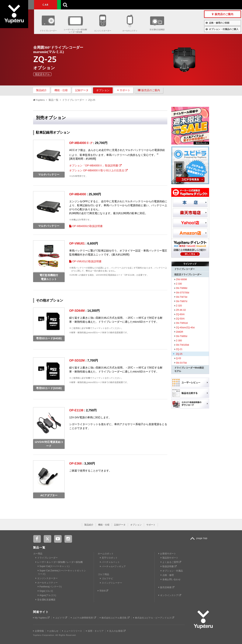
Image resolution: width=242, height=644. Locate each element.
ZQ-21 (179, 349)
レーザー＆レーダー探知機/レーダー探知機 (76, 31)
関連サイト (41, 612)
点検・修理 (167, 575)
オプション (103, 90)
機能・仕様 (61, 90)
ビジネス (92, 5)
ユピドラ (60, 618)
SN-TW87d (182, 301)
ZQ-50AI (180, 319)
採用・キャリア (95, 631)
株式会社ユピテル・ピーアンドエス (154, 618)
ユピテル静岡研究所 (83, 618)
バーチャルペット (110, 562)
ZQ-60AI (180, 314)
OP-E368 (75, 464)
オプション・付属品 (172, 571)
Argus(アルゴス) (47, 595)
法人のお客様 (116, 631)
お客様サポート (145, 5)
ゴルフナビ (107, 579)
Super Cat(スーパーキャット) (54, 566)
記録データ (82, 90)
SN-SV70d (181, 363)
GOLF (69, 5)
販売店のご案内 (149, 90)
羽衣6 (103, 591)
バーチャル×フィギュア (113, 566)
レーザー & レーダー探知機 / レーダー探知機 (59, 562)
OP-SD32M (77, 360)
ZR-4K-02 (181, 310)
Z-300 (179, 341)
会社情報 (112, 5)
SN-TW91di (182, 323)
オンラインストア (170, 595)
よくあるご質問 (171, 562)
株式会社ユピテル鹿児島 (115, 618)
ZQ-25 (179, 354)
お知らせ (53, 631)
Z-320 (179, 306)
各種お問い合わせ (171, 579)
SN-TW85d (182, 336)
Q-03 (179, 358)
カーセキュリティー (47, 583)
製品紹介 (41, 90)
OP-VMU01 (77, 244)
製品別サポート (169, 558)
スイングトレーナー (111, 583)
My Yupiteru (41, 618)
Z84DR (180, 332)
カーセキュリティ (130, 31)
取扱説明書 (169, 566)
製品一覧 (126, 5)
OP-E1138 (76, 410)
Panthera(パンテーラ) (50, 587)
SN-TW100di (183, 345)
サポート (124, 90)
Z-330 (179, 284)
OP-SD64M (77, 311)
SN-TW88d (182, 288)
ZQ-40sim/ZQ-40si (185, 328)
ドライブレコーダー (48, 31)
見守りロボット (109, 558)
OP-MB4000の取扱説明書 (86, 226)
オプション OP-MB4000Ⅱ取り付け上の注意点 (98, 170)
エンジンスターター (103, 31)
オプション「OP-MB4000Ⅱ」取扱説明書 (95, 165)
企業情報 (38, 631)
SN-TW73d (182, 297)
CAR (45, 5)
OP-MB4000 (78, 194)
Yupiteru (17, 17)
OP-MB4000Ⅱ (81, 143)
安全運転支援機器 (157, 30)
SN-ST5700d (183, 293)
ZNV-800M (181, 279)
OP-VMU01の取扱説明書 (85, 261)
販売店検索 (166, 587)
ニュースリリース (72, 631)
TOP (200, 541)
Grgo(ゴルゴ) (45, 591)
